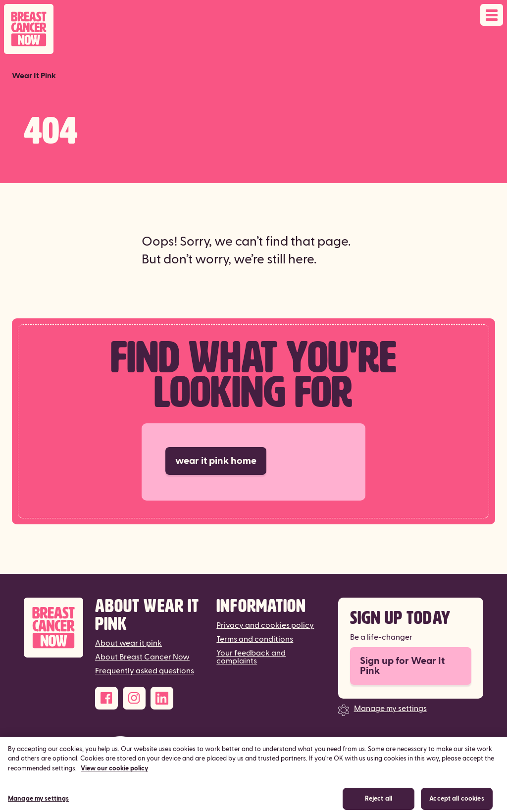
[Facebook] (106, 698)
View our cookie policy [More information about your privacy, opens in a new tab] (114, 773)
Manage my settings (390, 709)
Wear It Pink (34, 76)
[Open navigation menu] (492, 15)
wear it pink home (216, 461)
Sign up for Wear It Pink (402, 666)
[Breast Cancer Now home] (29, 29)
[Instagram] (134, 698)
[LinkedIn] (162, 698)
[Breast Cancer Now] (53, 628)
